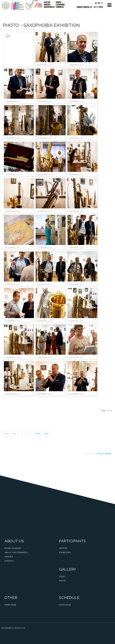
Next (38, 434)
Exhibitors (65, 552)
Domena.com (20, 628)
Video (62, 577)
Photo (63, 581)
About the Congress (16, 552)
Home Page (10, 605)
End (46, 434)
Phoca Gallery (105, 454)
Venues (9, 557)
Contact (9, 561)
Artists (63, 548)
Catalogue (65, 605)
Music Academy (13, 548)
